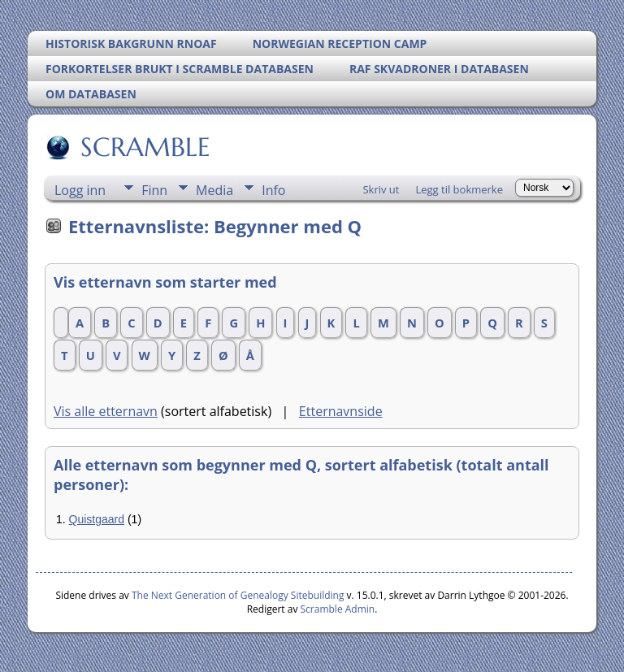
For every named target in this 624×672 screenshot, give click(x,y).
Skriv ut (381, 189)
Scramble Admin (338, 609)
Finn (154, 190)
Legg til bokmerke (459, 189)
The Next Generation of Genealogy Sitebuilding (238, 595)
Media (214, 190)
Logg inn (80, 190)
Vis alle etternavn (106, 411)
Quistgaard (97, 519)
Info (273, 190)
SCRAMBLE (144, 147)
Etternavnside (341, 411)
